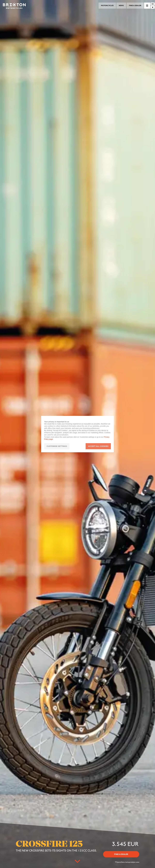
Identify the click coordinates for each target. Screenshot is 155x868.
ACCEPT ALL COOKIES (98, 446)
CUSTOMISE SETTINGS (57, 446)
